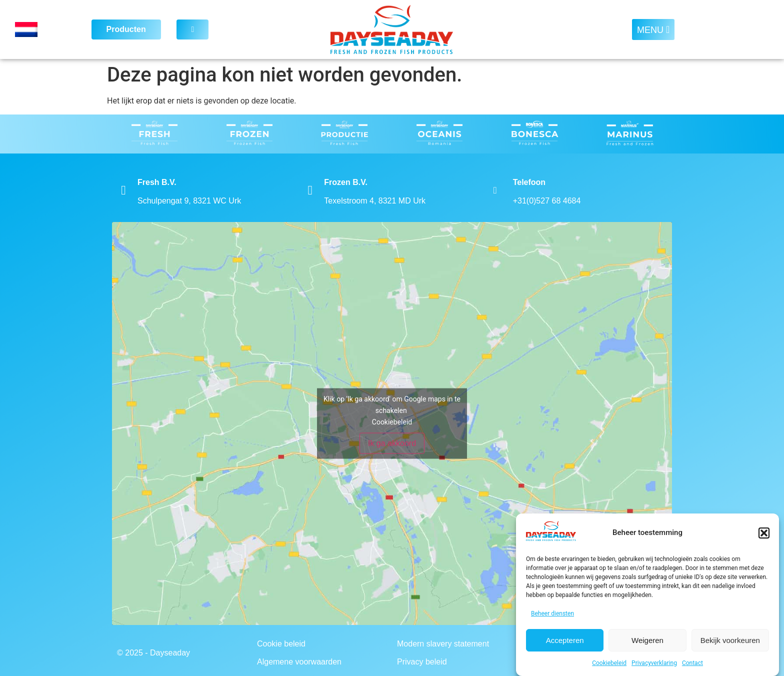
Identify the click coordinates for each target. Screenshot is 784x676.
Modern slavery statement (443, 644)
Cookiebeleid (609, 663)
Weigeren (647, 640)
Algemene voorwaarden (299, 662)
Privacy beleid (422, 662)
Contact (692, 663)
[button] (764, 533)
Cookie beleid (281, 644)
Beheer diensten (552, 613)
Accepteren (565, 640)
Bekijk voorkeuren (730, 640)
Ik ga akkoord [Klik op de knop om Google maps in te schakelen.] (392, 443)
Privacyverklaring (654, 663)
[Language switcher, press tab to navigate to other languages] (43, 29)
